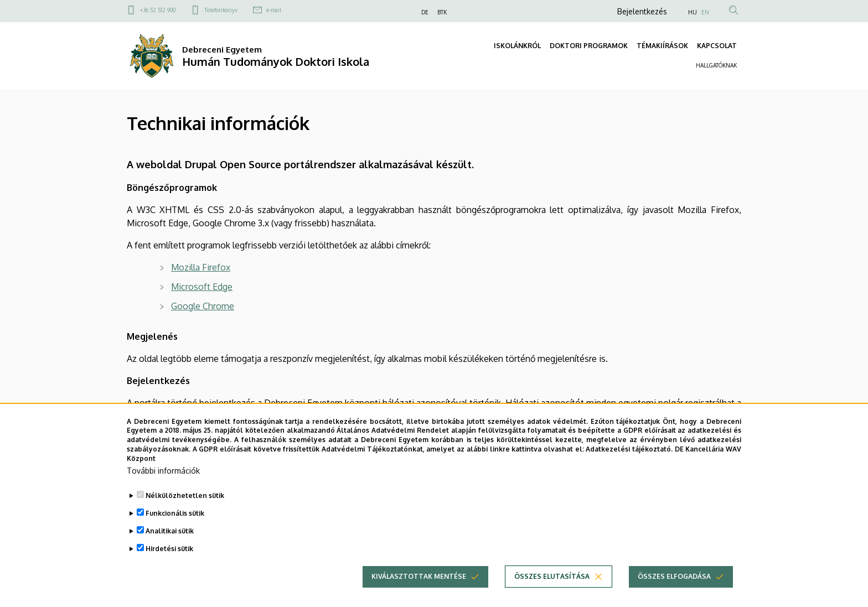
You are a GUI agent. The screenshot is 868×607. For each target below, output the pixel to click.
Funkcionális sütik (175, 531)
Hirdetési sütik (169, 566)
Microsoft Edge (202, 287)
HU (693, 12)
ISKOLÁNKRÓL (517, 46)
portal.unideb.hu (278, 416)
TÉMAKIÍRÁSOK (662, 46)
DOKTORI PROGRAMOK (589, 46)
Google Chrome (203, 306)
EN (705, 12)
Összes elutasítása (552, 594)
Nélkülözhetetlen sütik (185, 513)
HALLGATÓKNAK (716, 65)
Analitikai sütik (170, 549)
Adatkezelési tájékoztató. (629, 467)
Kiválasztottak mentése (419, 594)
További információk (163, 488)
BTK (442, 12)
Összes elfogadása (674, 594)
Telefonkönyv (221, 10)
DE (425, 12)
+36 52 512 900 (158, 10)
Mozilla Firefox (201, 267)
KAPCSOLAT (717, 46)
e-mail (274, 10)
